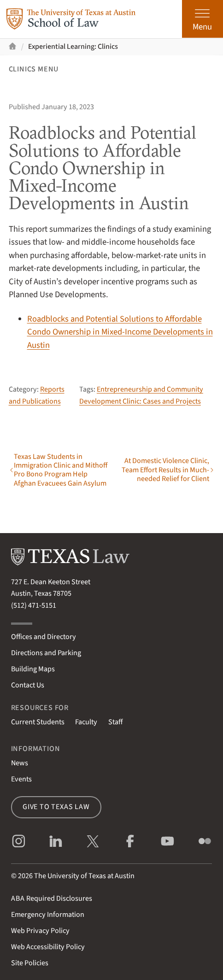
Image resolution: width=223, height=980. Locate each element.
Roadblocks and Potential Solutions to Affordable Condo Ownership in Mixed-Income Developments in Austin (120, 332)
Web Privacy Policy (40, 931)
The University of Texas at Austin (84, 876)
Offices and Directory (44, 637)
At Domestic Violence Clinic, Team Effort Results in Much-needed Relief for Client (165, 470)
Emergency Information (48, 915)
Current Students (38, 722)
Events (21, 779)
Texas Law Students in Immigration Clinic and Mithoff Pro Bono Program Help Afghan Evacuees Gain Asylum (61, 470)
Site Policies (30, 963)
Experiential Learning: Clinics (73, 47)
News (20, 763)
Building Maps (33, 669)
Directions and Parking (46, 653)
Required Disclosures (52, 898)
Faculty (86, 722)
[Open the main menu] (202, 19)
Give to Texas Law (56, 807)
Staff (115, 722)
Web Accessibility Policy (48, 947)
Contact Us (28, 685)
